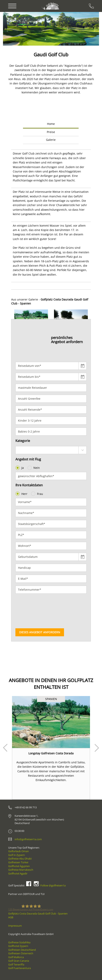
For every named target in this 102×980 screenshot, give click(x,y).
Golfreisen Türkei (18, 862)
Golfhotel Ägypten (19, 866)
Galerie (51, 140)
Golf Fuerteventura (19, 968)
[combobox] (51, 450)
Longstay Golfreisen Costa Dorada (51, 753)
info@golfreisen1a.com (28, 839)
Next (97, 748)
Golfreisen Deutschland (22, 950)
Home (51, 124)
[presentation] (32, 611)
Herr (22, 494)
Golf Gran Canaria (19, 961)
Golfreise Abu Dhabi (20, 859)
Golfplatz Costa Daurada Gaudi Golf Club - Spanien (38, 913)
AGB (11, 917)
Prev (5, 748)
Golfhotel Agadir (18, 873)
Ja (20, 468)
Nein (34, 468)
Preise (51, 132)
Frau (37, 494)
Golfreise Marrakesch (21, 870)
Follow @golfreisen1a (53, 885)
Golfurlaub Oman (18, 851)
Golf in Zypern (16, 855)
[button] (14, 29)
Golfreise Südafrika (19, 942)
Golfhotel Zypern (18, 946)
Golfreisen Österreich (21, 953)
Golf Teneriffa (16, 964)
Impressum (15, 926)
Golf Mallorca (16, 957)
